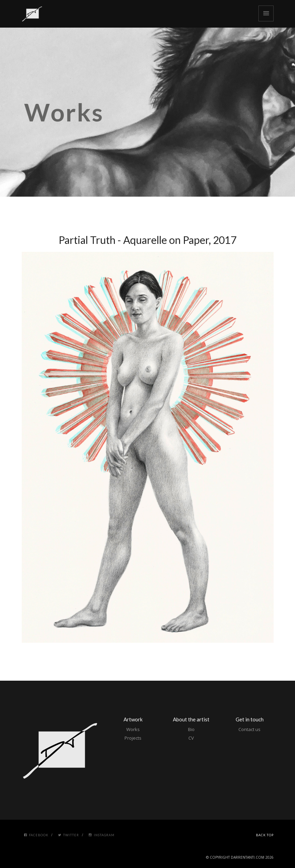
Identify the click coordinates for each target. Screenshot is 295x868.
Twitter (68, 835)
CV (191, 738)
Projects (133, 738)
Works (133, 729)
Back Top (265, 835)
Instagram (102, 835)
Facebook (36, 835)
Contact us (249, 729)
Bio (191, 729)
